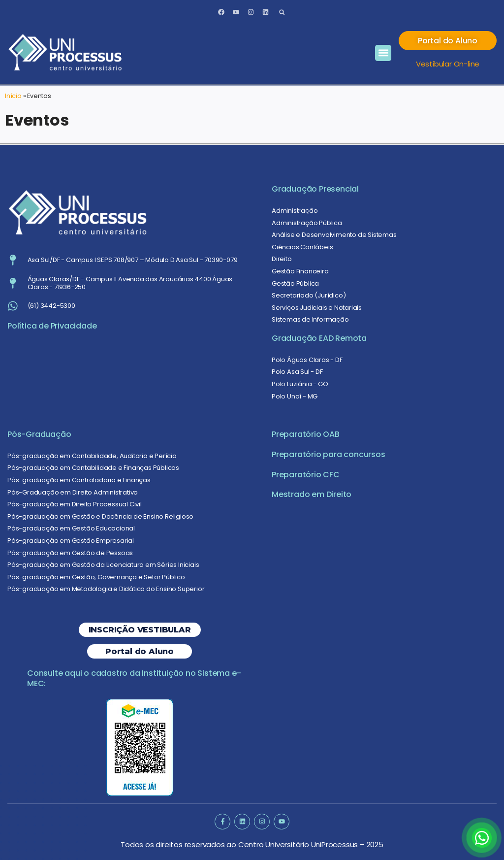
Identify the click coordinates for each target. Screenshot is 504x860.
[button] (282, 12)
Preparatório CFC (306, 475)
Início (13, 96)
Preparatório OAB (306, 434)
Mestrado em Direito (312, 494)
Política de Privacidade (52, 326)
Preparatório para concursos (329, 454)
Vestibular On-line (448, 64)
